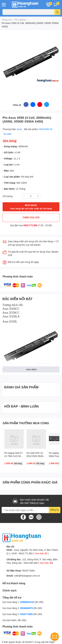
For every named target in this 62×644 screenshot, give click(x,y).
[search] (57, 12)
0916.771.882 (30, 225)
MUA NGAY (31, 207)
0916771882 (28, 571)
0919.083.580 (31, 563)
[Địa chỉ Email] (31, 510)
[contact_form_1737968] (55, 637)
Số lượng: (8, 196)
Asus (20, 129)
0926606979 (27, 608)
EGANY (29, 642)
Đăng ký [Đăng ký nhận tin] (55, 510)
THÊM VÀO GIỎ (31, 217)
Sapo (52, 642)
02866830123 (27, 602)
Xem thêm (31, 369)
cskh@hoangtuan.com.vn (27, 576)
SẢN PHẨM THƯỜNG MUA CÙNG (26, 423)
